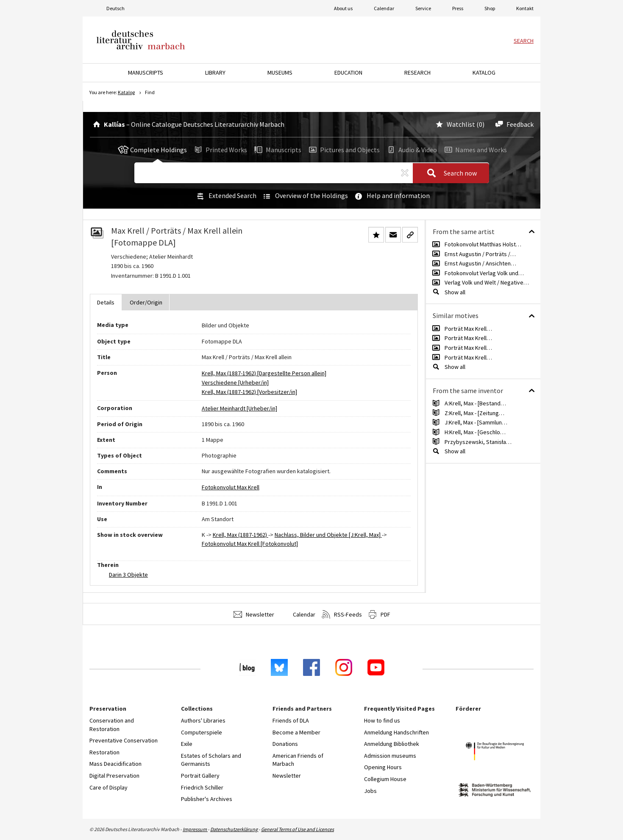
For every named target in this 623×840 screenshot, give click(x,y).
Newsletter (254, 614)
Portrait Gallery (200, 776)
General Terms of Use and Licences (298, 829)
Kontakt (525, 8)
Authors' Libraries (203, 720)
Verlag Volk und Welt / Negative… (487, 282)
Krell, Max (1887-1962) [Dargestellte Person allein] (264, 373)
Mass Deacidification (115, 764)
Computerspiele (202, 732)
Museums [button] (280, 73)
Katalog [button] (484, 73)
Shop (490, 8)
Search (524, 41)
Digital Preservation (114, 776)
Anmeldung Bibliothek (392, 744)
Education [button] (348, 73)
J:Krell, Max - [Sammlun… (476, 422)
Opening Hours (383, 767)
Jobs (370, 791)
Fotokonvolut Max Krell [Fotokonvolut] (250, 544)
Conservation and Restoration (112, 725)
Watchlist (455, 124)
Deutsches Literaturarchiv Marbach (141, 40)
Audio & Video (411, 150)
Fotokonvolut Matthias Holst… (483, 244)
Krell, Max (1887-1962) (241, 535)
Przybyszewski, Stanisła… (478, 442)
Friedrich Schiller (202, 787)
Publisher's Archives (207, 799)
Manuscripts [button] (146, 73)
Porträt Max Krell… (468, 329)
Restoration (104, 752)
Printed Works (220, 150)
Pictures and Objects (343, 150)
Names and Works (474, 150)
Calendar (384, 8)
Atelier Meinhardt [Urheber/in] (239, 408)
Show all (455, 292)
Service (423, 8)
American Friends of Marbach (298, 760)
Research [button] (417, 73)
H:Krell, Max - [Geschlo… (475, 432)
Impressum (195, 829)
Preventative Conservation (124, 740)
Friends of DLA (291, 720)
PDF (379, 614)
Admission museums (390, 756)
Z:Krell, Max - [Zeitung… (474, 413)
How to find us (382, 720)
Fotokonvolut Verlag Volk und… (484, 273)
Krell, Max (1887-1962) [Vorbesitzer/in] (249, 392)
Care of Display (108, 787)
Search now (449, 173)
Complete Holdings (153, 150)
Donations (285, 744)
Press (458, 8)
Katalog (126, 92)
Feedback (513, 124)
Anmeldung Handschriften (396, 732)
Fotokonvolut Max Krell (231, 487)
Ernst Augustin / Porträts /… (480, 254)
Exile (187, 744)
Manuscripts (277, 150)
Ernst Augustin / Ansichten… (480, 263)
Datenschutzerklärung (234, 829)
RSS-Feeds (342, 614)
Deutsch (115, 8)
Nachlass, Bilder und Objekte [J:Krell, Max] (328, 535)
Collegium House (385, 779)
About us (343, 8)
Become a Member (296, 732)
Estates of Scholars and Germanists (211, 760)
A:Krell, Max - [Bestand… (475, 403)
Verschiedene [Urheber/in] (235, 382)
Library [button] (215, 73)
